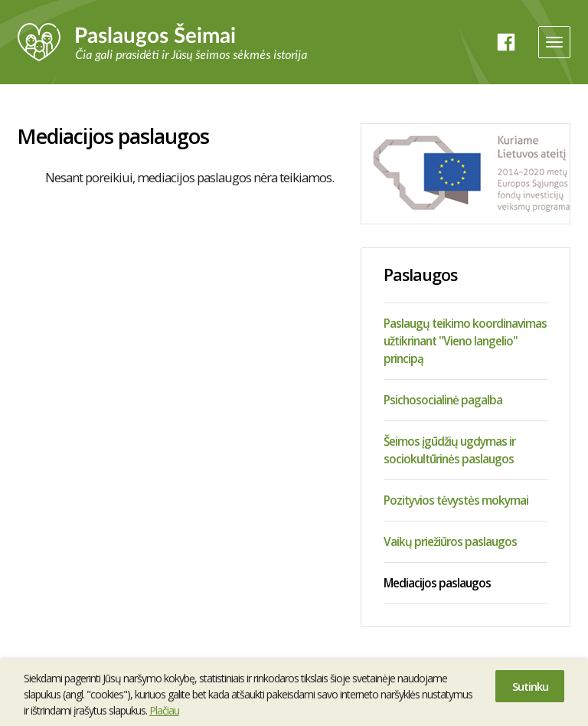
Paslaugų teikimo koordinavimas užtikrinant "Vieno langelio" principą (465, 341)
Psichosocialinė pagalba (443, 400)
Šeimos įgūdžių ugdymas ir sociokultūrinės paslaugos (449, 450)
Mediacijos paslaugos (437, 583)
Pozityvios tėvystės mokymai (456, 500)
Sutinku (530, 686)
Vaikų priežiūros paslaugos (450, 541)
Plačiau (164, 710)
